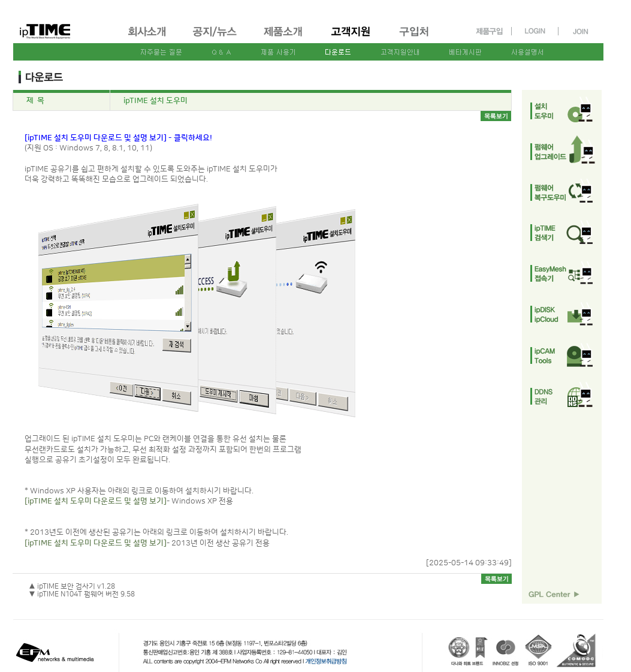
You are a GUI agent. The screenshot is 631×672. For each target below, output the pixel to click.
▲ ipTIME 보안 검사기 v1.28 (72, 587)
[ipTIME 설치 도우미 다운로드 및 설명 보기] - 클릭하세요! (118, 138)
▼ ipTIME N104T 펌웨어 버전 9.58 (82, 594)
